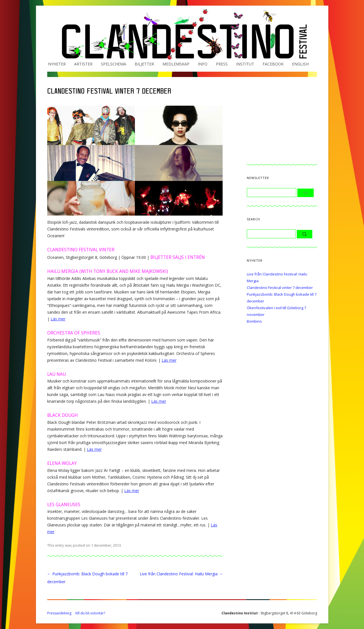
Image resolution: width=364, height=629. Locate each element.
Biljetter (144, 64)
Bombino (254, 321)
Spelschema (114, 64)
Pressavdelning (59, 613)
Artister (83, 64)
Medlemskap (176, 64)
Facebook (273, 64)
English (300, 64)
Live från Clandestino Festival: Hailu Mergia (181, 574)
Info (203, 64)
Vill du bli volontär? (90, 613)
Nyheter (57, 64)
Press (222, 64)
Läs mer (58, 319)
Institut (245, 64)
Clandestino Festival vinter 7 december (280, 288)
